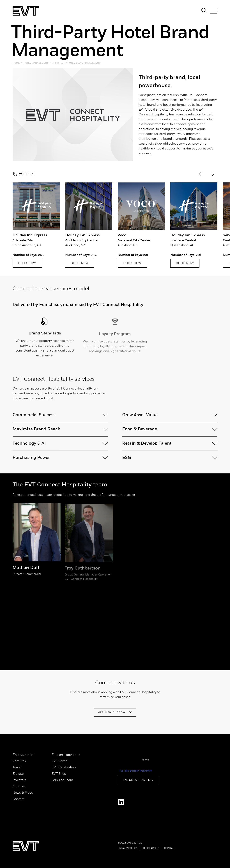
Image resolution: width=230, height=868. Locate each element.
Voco (122, 236)
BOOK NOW (27, 263)
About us (19, 787)
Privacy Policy (128, 848)
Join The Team (62, 780)
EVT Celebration (64, 768)
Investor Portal (138, 780)
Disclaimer (151, 848)
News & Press (23, 793)
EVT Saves (59, 761)
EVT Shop (59, 774)
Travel (17, 768)
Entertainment (23, 755)
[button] (213, 174)
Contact (19, 799)
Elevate (18, 774)
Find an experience (66, 755)
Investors (19, 780)
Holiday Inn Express (30, 236)
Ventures (19, 761)
